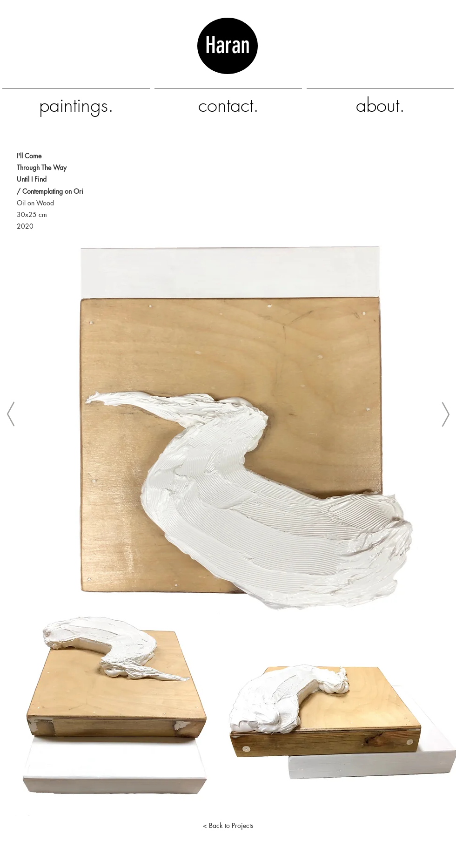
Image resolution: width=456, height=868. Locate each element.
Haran (228, 59)
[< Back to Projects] (228, 825)
